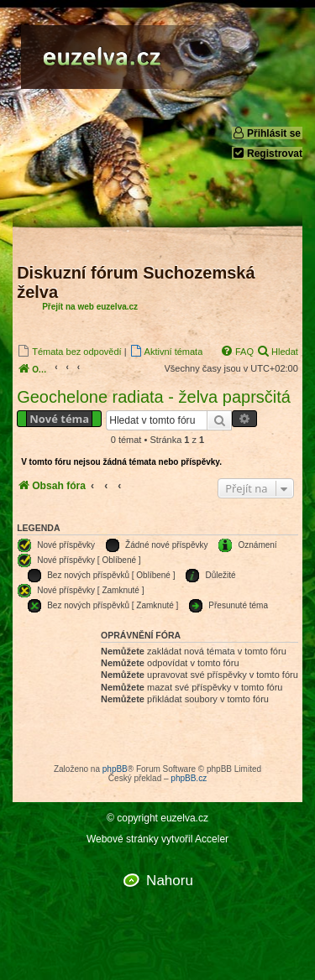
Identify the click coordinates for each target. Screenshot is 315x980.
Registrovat (267, 153)
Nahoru (170, 881)
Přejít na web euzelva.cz (90, 307)
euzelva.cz (184, 818)
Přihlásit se (266, 133)
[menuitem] (69, 351)
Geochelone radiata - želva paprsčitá (154, 397)
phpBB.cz (189, 778)
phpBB (115, 769)
